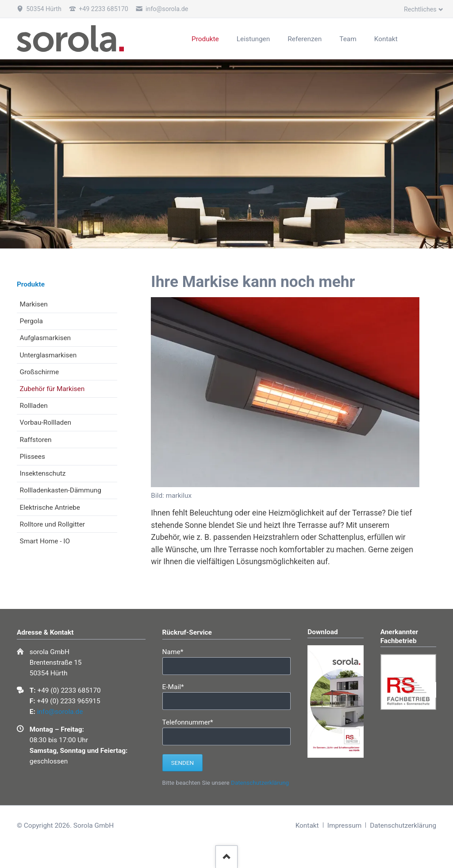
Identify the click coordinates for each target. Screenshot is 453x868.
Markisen (34, 304)
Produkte (31, 284)
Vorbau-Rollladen (46, 422)
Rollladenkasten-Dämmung (61, 490)
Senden (182, 763)
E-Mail (178, 686)
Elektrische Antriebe (50, 508)
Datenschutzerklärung (260, 783)
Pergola (31, 321)
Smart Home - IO (45, 541)
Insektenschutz (43, 473)
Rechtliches (420, 9)
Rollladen (34, 406)
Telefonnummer (188, 722)
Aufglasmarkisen (46, 338)
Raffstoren (36, 440)
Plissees (33, 457)
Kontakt (307, 825)
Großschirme (40, 372)
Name (178, 651)
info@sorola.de (60, 712)
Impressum (344, 825)
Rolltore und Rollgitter (53, 524)
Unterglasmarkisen (48, 355)
